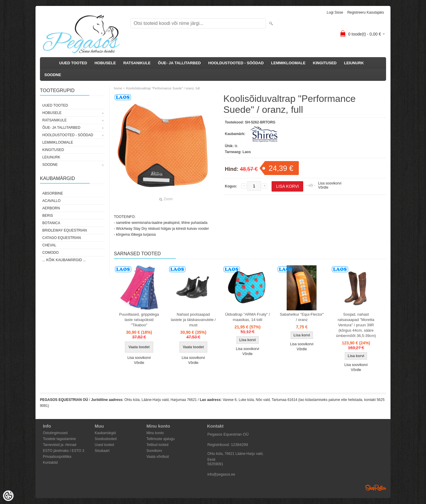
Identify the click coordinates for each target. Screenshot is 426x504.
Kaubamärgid (105, 433)
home (118, 88)
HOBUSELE (105, 63)
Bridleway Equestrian (64, 230)
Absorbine (53, 193)
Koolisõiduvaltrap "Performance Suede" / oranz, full (163, 88)
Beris (48, 216)
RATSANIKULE (137, 63)
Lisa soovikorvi (330, 183)
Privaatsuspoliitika (57, 457)
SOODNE (53, 75)
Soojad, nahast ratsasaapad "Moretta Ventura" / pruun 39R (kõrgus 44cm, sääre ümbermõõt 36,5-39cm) (356, 325)
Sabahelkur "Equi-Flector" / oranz (302, 317)
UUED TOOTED (73, 63)
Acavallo (51, 201)
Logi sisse (335, 12)
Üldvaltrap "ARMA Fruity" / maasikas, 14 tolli (248, 317)
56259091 (215, 464)
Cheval (49, 245)
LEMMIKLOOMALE (288, 63)
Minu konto (155, 433)
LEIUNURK (354, 63)
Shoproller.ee (376, 488)
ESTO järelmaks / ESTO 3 (64, 451)
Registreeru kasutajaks (366, 12)
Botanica (51, 223)
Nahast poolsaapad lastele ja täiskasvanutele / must (193, 320)
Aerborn (51, 208)
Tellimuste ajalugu (160, 439)
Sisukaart (102, 451)
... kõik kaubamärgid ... (64, 260)
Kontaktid (50, 463)
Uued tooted (104, 445)
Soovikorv (154, 451)
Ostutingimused (55, 433)
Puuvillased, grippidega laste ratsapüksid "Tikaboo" (139, 320)
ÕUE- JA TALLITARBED (179, 63)
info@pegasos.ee (221, 474)
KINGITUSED (325, 63)
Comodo (50, 253)
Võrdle (323, 187)
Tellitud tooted (157, 445)
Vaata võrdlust (158, 457)
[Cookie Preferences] (8, 496)
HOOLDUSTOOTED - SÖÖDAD (236, 63)
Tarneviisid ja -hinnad (60, 445)
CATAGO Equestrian (62, 238)
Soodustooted (106, 439)
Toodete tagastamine (59, 439)
